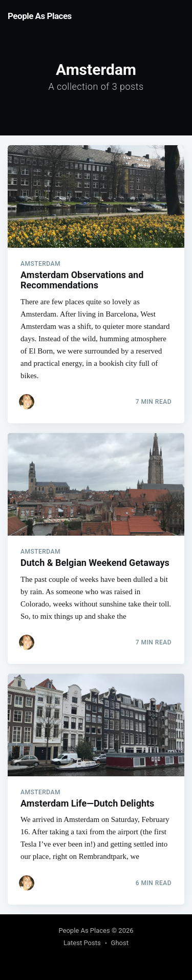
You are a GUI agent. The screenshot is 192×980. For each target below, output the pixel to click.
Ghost (120, 943)
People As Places (40, 16)
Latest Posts (82, 943)
